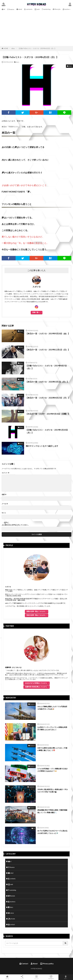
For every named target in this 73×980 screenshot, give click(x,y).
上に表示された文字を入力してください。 (16, 525)
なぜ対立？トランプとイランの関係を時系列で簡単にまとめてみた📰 (52, 728)
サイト (4, 513)
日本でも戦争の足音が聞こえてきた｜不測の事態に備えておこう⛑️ (52, 749)
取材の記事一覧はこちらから (36, 615)
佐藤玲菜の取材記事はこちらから (36, 687)
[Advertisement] (36, 28)
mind (19, 9)
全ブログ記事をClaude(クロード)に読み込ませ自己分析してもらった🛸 (52, 832)
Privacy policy (47, 964)
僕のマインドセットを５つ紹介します (42, 446)
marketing (46, 9)
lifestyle (57, 9)
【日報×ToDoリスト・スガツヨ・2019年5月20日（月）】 (47, 431)
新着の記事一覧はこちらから (36, 611)
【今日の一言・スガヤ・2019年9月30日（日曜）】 (48, 414)
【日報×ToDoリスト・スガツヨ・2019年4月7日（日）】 (46, 367)
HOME (6, 48)
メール (5, 504)
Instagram (51, 977)
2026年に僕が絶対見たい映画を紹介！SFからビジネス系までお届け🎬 (53, 790)
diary (13, 48)
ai (3, 9)
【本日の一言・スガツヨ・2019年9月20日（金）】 (48, 334)
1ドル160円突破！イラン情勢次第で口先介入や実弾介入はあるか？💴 (53, 770)
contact (11, 924)
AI (34, 828)
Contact (24, 964)
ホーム (7, 977)
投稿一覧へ (36, 312)
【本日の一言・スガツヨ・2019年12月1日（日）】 (48, 350)
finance (11, 9)
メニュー (36, 977)
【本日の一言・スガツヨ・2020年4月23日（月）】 (48, 398)
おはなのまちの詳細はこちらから (36, 683)
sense (11, 913)
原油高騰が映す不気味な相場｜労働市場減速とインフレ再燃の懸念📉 (52, 811)
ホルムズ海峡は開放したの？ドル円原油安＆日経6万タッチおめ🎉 (52, 708)
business (67, 9)
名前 (4, 495)
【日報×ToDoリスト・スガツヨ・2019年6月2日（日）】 (37, 48)
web (37, 9)
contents (28, 9)
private (11, 919)
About (34, 964)
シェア (22, 977)
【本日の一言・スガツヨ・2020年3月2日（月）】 (47, 382)
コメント (5, 473)
